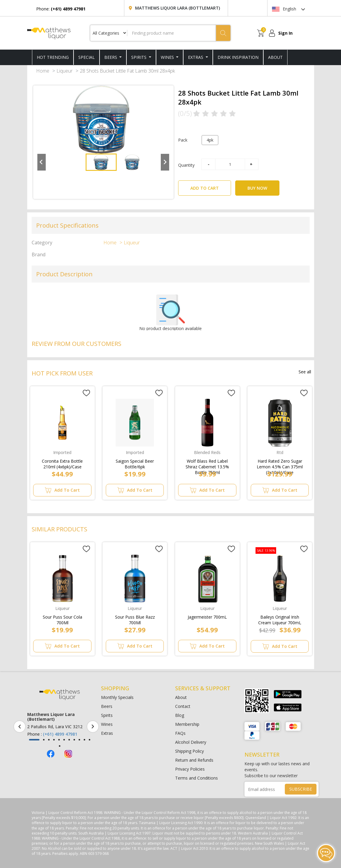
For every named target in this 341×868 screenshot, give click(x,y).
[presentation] (20, 727)
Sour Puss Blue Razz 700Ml (135, 619)
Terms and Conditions (197, 778)
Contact (183, 706)
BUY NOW (257, 188)
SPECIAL (87, 57)
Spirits (139, 57)
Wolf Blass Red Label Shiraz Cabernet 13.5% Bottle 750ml (207, 463)
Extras (196, 57)
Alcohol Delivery (191, 742)
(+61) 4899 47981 (60, 734)
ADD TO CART (211, 186)
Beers (111, 57)
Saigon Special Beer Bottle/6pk (135, 463)
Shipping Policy (189, 751)
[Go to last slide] (42, 162)
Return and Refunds (194, 760)
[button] (101, 162)
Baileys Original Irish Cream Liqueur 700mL (280, 619)
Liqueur (65, 71)
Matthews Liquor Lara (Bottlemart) (178, 8)
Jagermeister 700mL (207, 617)
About (181, 697)
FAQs (180, 733)
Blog (180, 715)
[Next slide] (165, 162)
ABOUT (275, 57)
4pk (210, 140)
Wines (168, 57)
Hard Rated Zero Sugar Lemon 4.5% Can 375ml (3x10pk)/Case (280, 463)
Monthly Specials (117, 697)
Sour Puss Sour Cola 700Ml (62, 619)
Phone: (61, 9)
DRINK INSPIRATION (238, 57)
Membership (187, 724)
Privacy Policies (190, 769)
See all (305, 372)
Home (43, 71)
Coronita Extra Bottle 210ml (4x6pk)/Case (62, 463)
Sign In (285, 33)
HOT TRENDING (53, 57)
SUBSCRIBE (301, 789)
